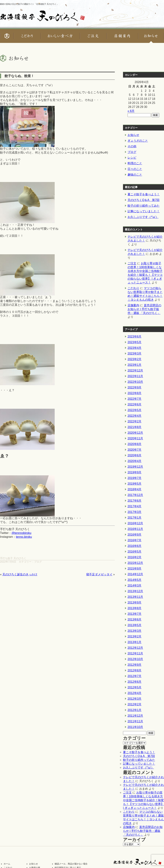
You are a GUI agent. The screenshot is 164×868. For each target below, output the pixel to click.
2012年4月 (135, 693)
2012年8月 (135, 670)
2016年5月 (135, 552)
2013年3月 (135, 631)
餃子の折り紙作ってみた (144, 206)
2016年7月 (135, 540)
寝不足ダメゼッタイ (99, 574)
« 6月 (131, 111)
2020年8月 (135, 444)
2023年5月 (135, 342)
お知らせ (133, 135)
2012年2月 (135, 704)
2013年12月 (135, 591)
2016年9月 (135, 535)
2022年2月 (135, 421)
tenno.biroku (24, 537)
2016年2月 (135, 557)
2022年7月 (135, 399)
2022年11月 (135, 376)
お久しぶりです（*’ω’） (143, 217)
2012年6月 (135, 682)
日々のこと (135, 169)
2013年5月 (135, 625)
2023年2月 (135, 359)
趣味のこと (135, 175)
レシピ (132, 158)
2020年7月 (135, 450)
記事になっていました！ (144, 211)
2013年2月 (135, 636)
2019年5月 (135, 484)
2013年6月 (135, 619)
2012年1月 (135, 710)
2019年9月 (135, 472)
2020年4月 (135, 461)
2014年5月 (135, 580)
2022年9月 (135, 387)
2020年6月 (135, 455)
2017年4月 (135, 506)
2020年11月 (135, 438)
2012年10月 (135, 659)
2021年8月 (135, 427)
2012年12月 (135, 648)
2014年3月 (135, 586)
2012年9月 (135, 665)
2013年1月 (135, 642)
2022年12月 (135, 370)
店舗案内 (133, 305)
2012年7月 (135, 676)
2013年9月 (135, 602)
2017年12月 (135, 495)
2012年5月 (135, 687)
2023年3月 (135, 353)
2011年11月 (135, 721)
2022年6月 (135, 404)
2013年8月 (135, 608)
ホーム (7, 864)
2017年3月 (135, 512)
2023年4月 (135, 348)
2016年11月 (135, 529)
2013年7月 (135, 614)
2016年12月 (135, 523)
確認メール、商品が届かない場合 (71, 864)
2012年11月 (135, 653)
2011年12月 (135, 716)
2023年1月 (135, 365)
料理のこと (135, 163)
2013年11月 (135, 597)
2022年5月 (135, 410)
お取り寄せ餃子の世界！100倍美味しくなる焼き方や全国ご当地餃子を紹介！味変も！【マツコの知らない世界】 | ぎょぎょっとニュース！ (143, 800)
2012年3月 (135, 699)
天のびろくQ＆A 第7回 (143, 200)
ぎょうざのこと (138, 141)
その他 (132, 146)
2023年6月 (135, 337)
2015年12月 (135, 563)
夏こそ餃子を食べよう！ (144, 194)
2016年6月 (135, 546)
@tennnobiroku (21, 533)
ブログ (38, 562)
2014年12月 (135, 574)
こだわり (133, 288)
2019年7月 (135, 478)
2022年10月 (135, 382)
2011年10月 (135, 727)
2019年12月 (135, 467)
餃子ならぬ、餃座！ (19, 76)
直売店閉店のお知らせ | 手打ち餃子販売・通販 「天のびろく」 (144, 309)
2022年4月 (135, 416)
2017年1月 (135, 518)
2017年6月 (135, 501)
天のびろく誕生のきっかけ (20, 574)
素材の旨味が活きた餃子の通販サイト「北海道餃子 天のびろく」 (29, 4)
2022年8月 (135, 393)
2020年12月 (135, 433)
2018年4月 (135, 489)
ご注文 (132, 263)
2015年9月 (135, 569)
